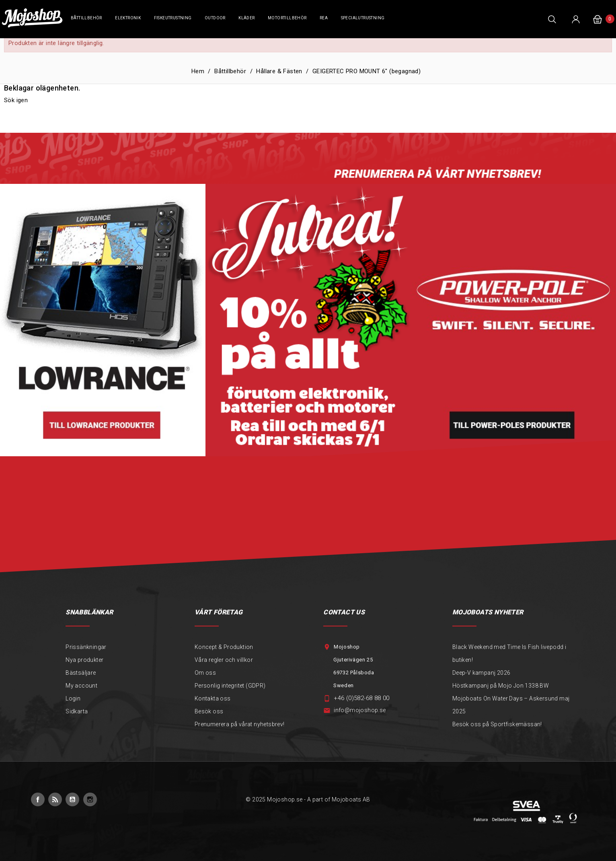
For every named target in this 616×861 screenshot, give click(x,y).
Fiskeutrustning (173, 18)
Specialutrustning (363, 18)
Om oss (205, 673)
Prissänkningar (86, 647)
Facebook (38, 799)
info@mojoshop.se (360, 710)
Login (73, 698)
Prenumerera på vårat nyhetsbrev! (240, 724)
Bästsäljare (81, 673)
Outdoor (215, 18)
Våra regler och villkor (224, 660)
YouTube (72, 799)
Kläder (246, 18)
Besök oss (209, 711)
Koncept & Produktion (224, 647)
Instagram (90, 799)
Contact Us (344, 612)
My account (81, 686)
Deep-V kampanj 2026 (482, 673)
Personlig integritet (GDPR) (230, 686)
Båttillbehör (86, 18)
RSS (55, 799)
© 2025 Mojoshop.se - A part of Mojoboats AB (308, 799)
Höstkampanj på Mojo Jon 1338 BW (501, 686)
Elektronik (128, 18)
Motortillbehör (287, 18)
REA (324, 18)
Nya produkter (84, 660)
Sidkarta (77, 711)
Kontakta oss (213, 698)
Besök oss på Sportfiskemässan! (497, 724)
